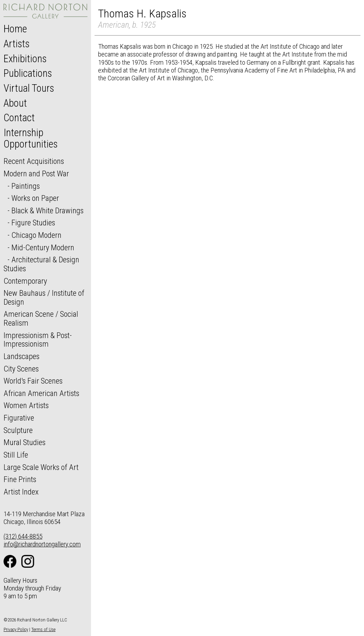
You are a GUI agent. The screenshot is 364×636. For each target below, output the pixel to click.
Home (15, 29)
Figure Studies (33, 223)
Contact (19, 118)
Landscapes (22, 356)
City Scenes (21, 369)
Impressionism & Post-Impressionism (38, 340)
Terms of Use (43, 629)
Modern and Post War (36, 173)
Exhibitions (25, 59)
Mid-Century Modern (43, 247)
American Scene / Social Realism (41, 318)
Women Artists (26, 405)
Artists (17, 44)
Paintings (26, 186)
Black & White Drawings (47, 210)
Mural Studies (25, 442)
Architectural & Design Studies (41, 264)
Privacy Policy (16, 629)
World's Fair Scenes (33, 381)
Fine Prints (20, 479)
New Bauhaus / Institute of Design (44, 297)
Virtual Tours (29, 88)
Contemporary (25, 281)
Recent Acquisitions (34, 161)
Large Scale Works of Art (41, 467)
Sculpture (18, 430)
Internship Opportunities (31, 138)
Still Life (16, 455)
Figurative (19, 418)
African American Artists (41, 393)
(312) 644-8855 (23, 536)
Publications (28, 73)
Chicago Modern (36, 235)
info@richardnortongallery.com (42, 544)
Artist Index (21, 492)
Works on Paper (35, 198)
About (15, 103)
